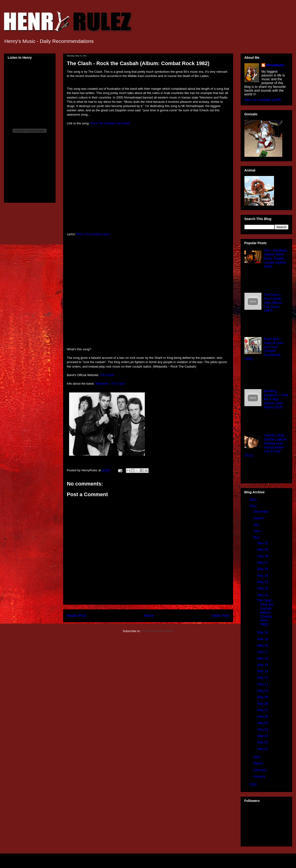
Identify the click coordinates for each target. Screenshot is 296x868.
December (261, 512)
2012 (254, 499)
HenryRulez (275, 65)
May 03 (263, 736)
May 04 (263, 729)
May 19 (263, 639)
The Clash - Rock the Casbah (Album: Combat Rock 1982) (265, 612)
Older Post (221, 616)
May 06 (263, 716)
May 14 (263, 671)
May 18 (263, 645)
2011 (254, 506)
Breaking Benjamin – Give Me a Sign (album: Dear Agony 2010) (276, 399)
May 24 (263, 576)
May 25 (263, 569)
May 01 (263, 749)
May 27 (263, 562)
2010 (254, 784)
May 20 (263, 632)
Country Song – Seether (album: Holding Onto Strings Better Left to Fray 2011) (266, 445)
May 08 (263, 704)
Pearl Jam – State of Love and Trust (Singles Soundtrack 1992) (264, 349)
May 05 (263, 723)
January (260, 776)
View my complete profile (263, 100)
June (257, 531)
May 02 (263, 742)
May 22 (263, 588)
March (258, 763)
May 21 (263, 595)
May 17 (263, 652)
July (257, 525)
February (261, 770)
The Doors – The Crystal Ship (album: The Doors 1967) (273, 303)
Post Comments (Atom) (157, 631)
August (259, 518)
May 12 (263, 678)
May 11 (263, 684)
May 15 (263, 665)
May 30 (263, 549)
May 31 (263, 543)
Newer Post (77, 616)
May (257, 537)
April (257, 757)
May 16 (263, 658)
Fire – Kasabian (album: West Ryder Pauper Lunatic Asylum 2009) (275, 258)
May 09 (263, 697)
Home (149, 616)
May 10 (263, 691)
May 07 (263, 710)
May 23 (263, 582)
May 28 (263, 556)
